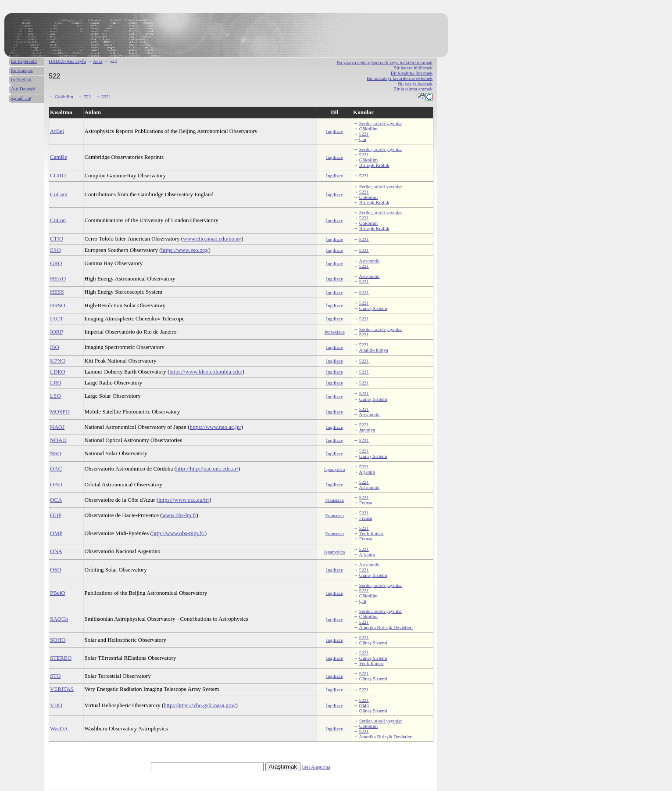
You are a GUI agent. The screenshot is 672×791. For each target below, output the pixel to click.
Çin (363, 139)
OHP (56, 515)
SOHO (58, 640)
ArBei (57, 131)
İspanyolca (335, 469)
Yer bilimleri (371, 533)
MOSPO (60, 412)
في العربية (21, 98)
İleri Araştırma (316, 767)
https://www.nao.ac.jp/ (216, 427)
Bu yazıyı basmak (415, 83)
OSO (56, 570)
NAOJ (57, 427)
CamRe (59, 157)
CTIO (57, 239)
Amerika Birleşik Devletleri (386, 627)
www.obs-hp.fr (179, 515)
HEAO (58, 279)
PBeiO (58, 593)
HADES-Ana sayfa (67, 61)
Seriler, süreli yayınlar (381, 123)
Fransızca (335, 500)
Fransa (366, 503)
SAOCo (59, 619)
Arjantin (367, 472)
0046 (364, 705)
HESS (57, 292)
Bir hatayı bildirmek (413, 68)
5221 (106, 97)
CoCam (59, 194)
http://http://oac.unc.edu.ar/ (207, 469)
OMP (56, 533)
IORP (57, 332)
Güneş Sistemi (373, 308)
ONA (56, 551)
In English (21, 79)
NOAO (58, 440)
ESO (55, 250)
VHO (56, 705)
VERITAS (62, 689)
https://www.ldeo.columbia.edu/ (206, 372)
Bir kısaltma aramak (413, 89)
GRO (56, 263)
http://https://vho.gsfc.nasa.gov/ (200, 705)
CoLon (58, 220)
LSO (55, 396)
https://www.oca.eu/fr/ (184, 500)
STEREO (61, 658)
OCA (56, 500)
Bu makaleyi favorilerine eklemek (400, 78)
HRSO (58, 305)
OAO (56, 484)
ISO (55, 347)
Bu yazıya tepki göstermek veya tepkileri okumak (384, 62)
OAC (56, 469)
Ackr (98, 61)
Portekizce (334, 332)
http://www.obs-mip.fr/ (179, 533)
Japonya (367, 430)
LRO (56, 383)
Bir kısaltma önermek (412, 73)
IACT (57, 318)
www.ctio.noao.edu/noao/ (212, 239)
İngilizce (334, 131)
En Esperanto (24, 61)
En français (22, 70)
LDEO (58, 372)
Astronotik (369, 261)
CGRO (58, 175)
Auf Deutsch (23, 89)
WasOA (59, 728)
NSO (56, 453)
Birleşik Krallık (374, 165)
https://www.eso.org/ (185, 250)
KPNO (58, 361)
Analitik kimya (373, 350)
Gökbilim (64, 97)
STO (55, 676)
